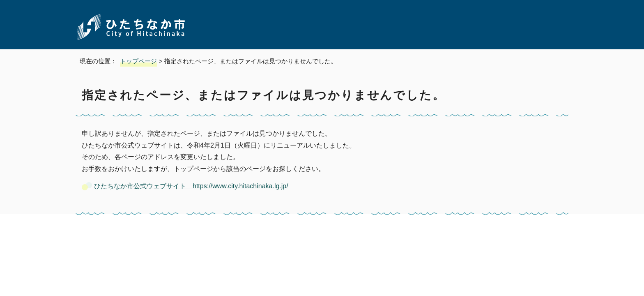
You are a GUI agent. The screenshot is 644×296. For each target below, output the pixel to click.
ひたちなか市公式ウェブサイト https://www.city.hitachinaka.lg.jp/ (191, 186)
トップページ (138, 61)
